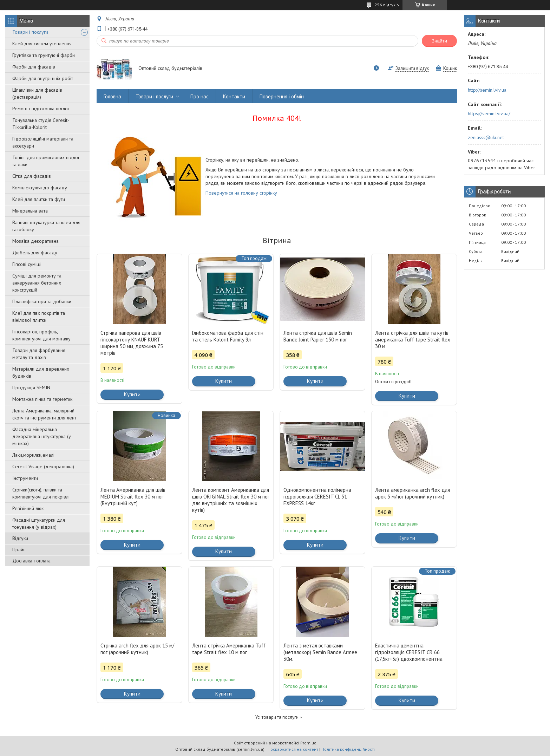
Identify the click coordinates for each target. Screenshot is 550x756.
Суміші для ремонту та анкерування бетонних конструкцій (37, 283)
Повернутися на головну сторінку (241, 193)
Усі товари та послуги (277, 717)
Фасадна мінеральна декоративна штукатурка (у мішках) (42, 436)
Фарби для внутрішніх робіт (43, 78)
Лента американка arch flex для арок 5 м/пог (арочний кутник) (412, 493)
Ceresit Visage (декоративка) (43, 467)
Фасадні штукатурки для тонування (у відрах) (39, 523)
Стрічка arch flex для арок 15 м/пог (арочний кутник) (137, 649)
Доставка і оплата (31, 561)
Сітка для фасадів (32, 176)
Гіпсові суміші (27, 264)
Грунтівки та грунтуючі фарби (44, 55)
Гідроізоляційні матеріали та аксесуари (43, 142)
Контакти (234, 96)
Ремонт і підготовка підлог (41, 109)
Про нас (199, 96)
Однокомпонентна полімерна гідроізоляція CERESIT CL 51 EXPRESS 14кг (317, 497)
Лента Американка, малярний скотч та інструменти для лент (44, 414)
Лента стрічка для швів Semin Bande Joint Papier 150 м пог (318, 336)
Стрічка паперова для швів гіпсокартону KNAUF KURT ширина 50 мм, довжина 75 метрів (132, 343)
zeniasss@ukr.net (486, 137)
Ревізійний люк (28, 508)
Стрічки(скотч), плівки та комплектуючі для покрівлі (41, 493)
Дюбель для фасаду (35, 253)
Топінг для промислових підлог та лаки (46, 161)
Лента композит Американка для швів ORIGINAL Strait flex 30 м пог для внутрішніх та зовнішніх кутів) (231, 500)
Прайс (19, 549)
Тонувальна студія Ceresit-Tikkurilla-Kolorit (41, 124)
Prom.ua (308, 743)
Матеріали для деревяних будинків (41, 372)
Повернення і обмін (282, 96)
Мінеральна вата (30, 211)
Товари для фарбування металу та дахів (39, 354)
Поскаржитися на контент (293, 749)
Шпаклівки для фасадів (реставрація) (37, 93)
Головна (112, 96)
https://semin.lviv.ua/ (489, 113)
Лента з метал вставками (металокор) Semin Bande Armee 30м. (320, 652)
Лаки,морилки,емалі (33, 455)
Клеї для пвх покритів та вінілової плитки (39, 317)
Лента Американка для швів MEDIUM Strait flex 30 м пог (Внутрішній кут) (133, 497)
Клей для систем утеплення (42, 44)
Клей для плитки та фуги (39, 199)
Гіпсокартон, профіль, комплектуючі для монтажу (41, 335)
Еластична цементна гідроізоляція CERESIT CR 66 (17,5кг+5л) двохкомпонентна (409, 652)
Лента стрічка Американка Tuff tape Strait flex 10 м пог (229, 649)
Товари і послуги (30, 32)
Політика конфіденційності (348, 749)
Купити (132, 394)
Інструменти (25, 478)
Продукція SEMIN (31, 387)
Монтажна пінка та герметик (42, 399)
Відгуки (20, 538)
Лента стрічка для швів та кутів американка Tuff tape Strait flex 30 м (413, 340)
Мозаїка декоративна (35, 241)
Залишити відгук (412, 68)
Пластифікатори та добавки (42, 301)
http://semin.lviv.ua (487, 90)
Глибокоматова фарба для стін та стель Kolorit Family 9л (228, 336)
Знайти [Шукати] (439, 41)
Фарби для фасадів (34, 67)
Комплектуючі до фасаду (40, 188)
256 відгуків (387, 5)
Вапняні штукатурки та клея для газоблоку (46, 226)
